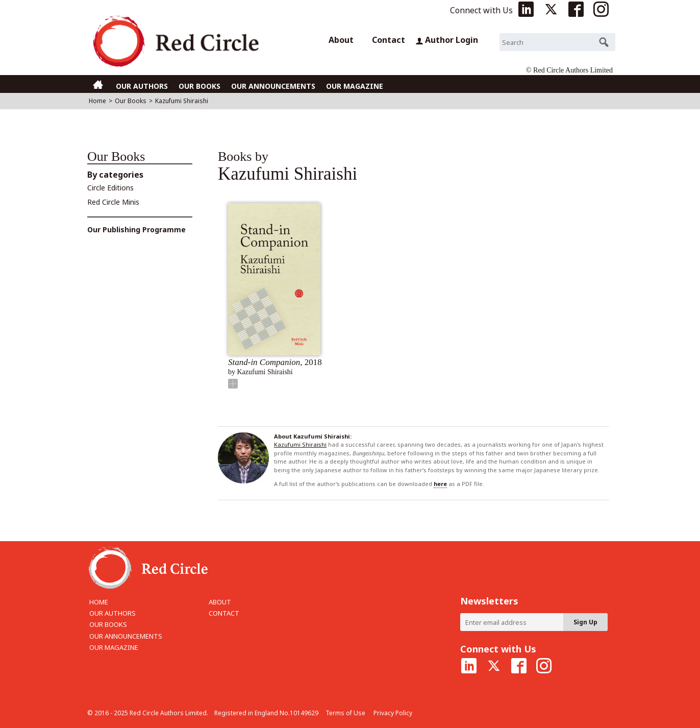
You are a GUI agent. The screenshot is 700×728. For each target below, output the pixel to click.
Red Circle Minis (113, 202)
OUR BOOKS (199, 86)
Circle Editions (110, 188)
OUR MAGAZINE (355, 86)
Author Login (447, 40)
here (440, 484)
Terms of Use (345, 713)
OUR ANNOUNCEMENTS (273, 86)
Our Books (131, 101)
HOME (99, 602)
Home (97, 101)
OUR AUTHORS (142, 86)
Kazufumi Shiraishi (300, 444)
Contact (389, 40)
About (341, 40)
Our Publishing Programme (136, 230)
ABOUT (220, 602)
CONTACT (224, 613)
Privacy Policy (393, 713)
